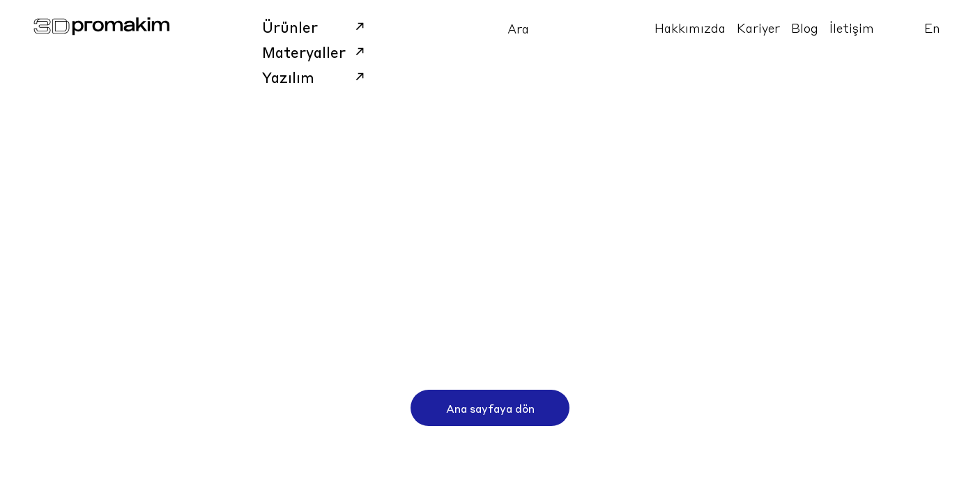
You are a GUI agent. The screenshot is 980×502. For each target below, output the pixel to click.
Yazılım (315, 77)
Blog (805, 28)
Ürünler (315, 26)
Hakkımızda (690, 28)
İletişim (852, 28)
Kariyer (758, 28)
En (932, 28)
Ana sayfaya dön (490, 408)
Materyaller (315, 52)
